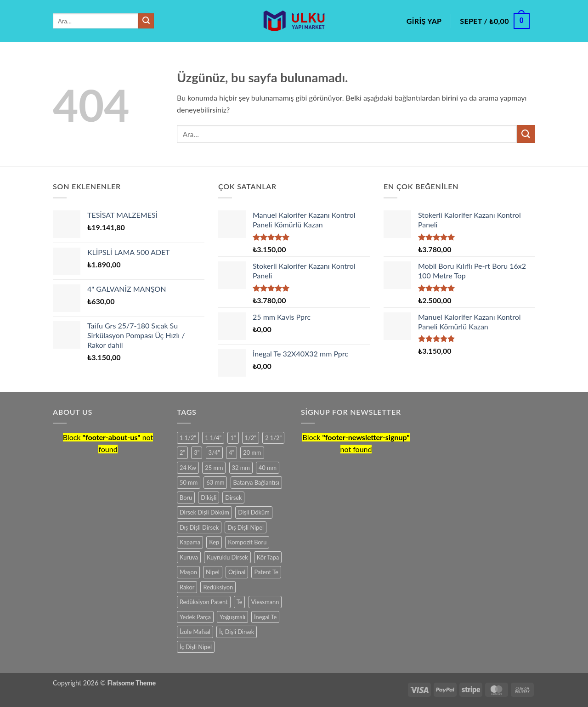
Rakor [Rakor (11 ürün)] (187, 587)
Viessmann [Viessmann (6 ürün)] (265, 602)
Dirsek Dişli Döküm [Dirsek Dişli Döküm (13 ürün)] (204, 512)
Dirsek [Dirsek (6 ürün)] (233, 498)
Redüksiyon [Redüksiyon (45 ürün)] (218, 587)
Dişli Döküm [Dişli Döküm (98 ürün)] (254, 512)
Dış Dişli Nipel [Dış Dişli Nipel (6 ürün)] (246, 527)
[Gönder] (146, 21)
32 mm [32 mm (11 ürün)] (241, 468)
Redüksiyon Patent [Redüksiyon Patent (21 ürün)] (204, 602)
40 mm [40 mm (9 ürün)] (268, 468)
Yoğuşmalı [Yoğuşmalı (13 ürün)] (232, 617)
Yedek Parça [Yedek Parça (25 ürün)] (195, 617)
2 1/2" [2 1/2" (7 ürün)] (273, 438)
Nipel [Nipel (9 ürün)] (213, 572)
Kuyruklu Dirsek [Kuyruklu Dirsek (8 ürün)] (227, 557)
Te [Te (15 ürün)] (240, 602)
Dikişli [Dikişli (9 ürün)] (209, 498)
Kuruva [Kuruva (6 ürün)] (189, 557)
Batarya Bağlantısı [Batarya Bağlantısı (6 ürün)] (256, 482)
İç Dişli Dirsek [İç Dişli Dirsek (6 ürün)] (237, 632)
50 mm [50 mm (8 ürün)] (189, 482)
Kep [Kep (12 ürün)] (214, 542)
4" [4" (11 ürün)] (232, 452)
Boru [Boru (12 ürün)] (186, 498)
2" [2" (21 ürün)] (182, 452)
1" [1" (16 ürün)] (233, 438)
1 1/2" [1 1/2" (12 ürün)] (188, 438)
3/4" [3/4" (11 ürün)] (214, 452)
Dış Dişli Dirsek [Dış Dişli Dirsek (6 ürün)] (199, 527)
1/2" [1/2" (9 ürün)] (251, 438)
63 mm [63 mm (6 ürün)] (215, 482)
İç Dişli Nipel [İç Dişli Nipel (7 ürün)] (196, 647)
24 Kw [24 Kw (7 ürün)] (188, 468)
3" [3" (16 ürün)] (197, 452)
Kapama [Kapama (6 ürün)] (190, 542)
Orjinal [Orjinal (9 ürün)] (237, 572)
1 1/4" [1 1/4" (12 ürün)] (213, 438)
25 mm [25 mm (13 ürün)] (214, 468)
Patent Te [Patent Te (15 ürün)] (266, 572)
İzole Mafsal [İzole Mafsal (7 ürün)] (195, 632)
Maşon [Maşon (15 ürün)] (188, 572)
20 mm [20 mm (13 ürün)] (252, 452)
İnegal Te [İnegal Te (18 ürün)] (265, 617)
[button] (424, 21)
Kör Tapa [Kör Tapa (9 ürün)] (268, 557)
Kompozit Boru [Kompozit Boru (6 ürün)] (247, 542)
